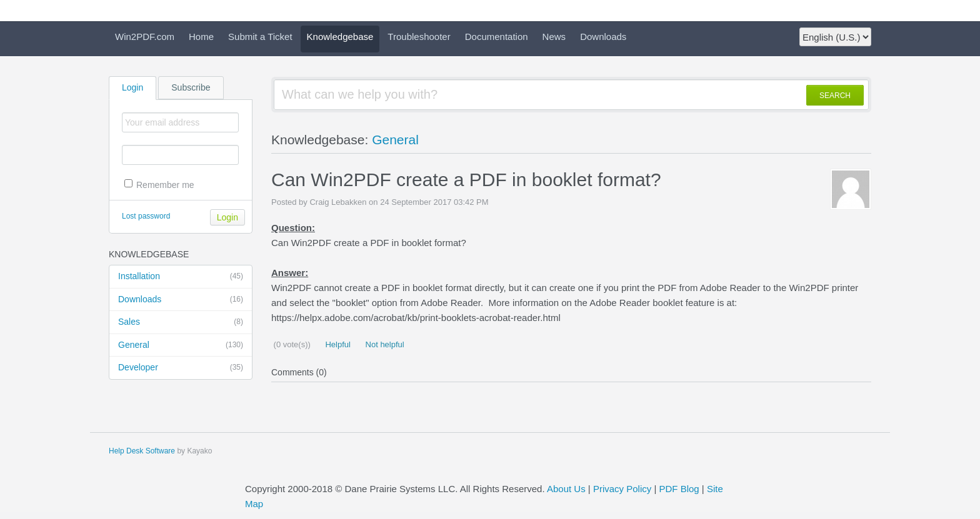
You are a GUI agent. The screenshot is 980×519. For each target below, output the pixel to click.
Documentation (497, 37)
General (181, 345)
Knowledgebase (340, 37)
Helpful (337, 344)
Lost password (146, 216)
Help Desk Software (142, 451)
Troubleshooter (419, 37)
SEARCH (835, 96)
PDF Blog (679, 489)
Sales (181, 322)
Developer (181, 368)
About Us (566, 489)
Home (201, 37)
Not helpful (384, 344)
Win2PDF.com (145, 37)
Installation (181, 277)
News (554, 37)
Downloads (603, 37)
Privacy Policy (622, 489)
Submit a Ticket (260, 37)
